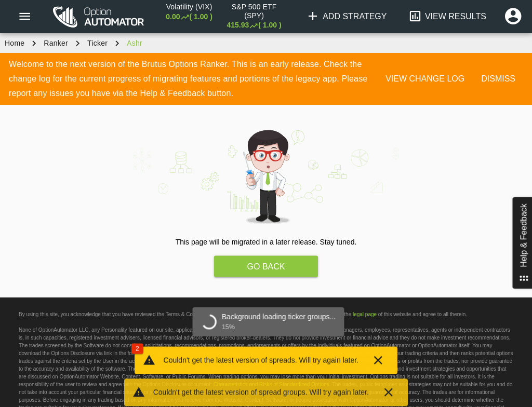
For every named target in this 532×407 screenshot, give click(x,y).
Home (15, 43)
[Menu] (24, 17)
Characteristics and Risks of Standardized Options (271, 384)
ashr (135, 43)
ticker (97, 43)
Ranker (56, 43)
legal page (365, 314)
